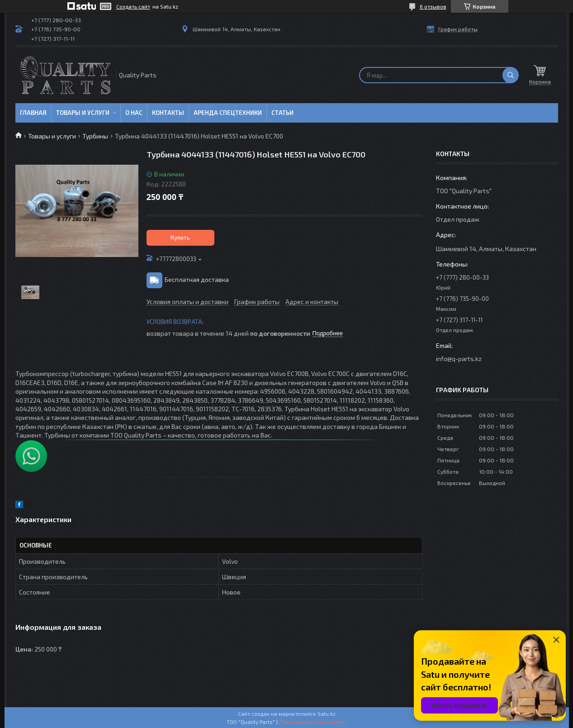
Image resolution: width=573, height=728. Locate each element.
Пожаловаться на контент (313, 722)
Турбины (95, 136)
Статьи (282, 113)
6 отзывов (433, 6)
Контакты (168, 113)
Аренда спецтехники (228, 113)
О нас (134, 113)
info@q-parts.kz (459, 359)
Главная (33, 113)
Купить (180, 238)
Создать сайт (133, 6)
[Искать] (511, 75)
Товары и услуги (83, 113)
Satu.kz (327, 714)
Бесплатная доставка (197, 279)
